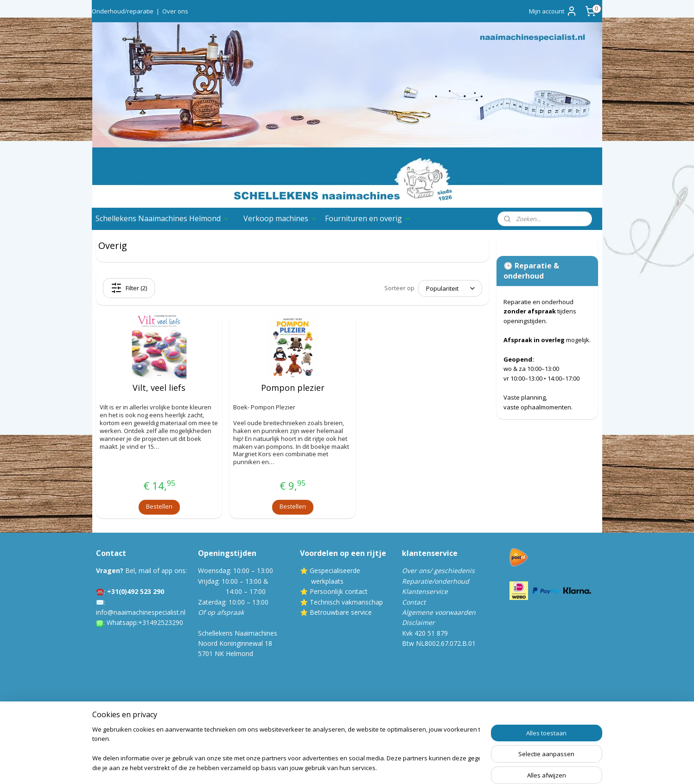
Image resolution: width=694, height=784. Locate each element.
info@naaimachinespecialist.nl (141, 612)
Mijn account (553, 11)
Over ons (175, 11)
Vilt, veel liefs (159, 388)
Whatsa (118, 622)
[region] (286, 749)
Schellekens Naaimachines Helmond (163, 218)
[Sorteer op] (450, 288)
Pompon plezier (292, 388)
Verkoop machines (280, 218)
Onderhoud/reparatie (123, 11)
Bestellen (159, 506)
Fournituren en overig (368, 218)
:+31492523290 (160, 622)
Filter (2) (129, 288)
